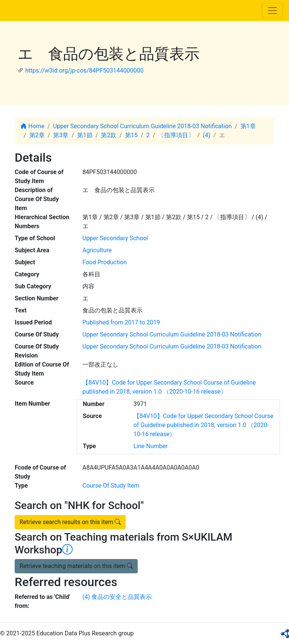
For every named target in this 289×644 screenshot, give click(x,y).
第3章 (61, 135)
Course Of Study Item (111, 486)
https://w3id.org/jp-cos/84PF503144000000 (84, 70)
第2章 (37, 135)
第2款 (109, 135)
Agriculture (97, 250)
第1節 (85, 135)
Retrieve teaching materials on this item (76, 566)
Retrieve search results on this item (70, 522)
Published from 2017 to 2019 (121, 322)
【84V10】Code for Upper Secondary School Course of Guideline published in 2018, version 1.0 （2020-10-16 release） (204, 425)
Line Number (151, 446)
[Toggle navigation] (272, 11)
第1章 (248, 126)
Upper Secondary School (115, 238)
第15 (131, 135)
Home (33, 126)
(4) (207, 135)
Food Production (105, 262)
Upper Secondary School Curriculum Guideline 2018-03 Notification (142, 126)
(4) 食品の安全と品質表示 (117, 597)
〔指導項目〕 (176, 135)
